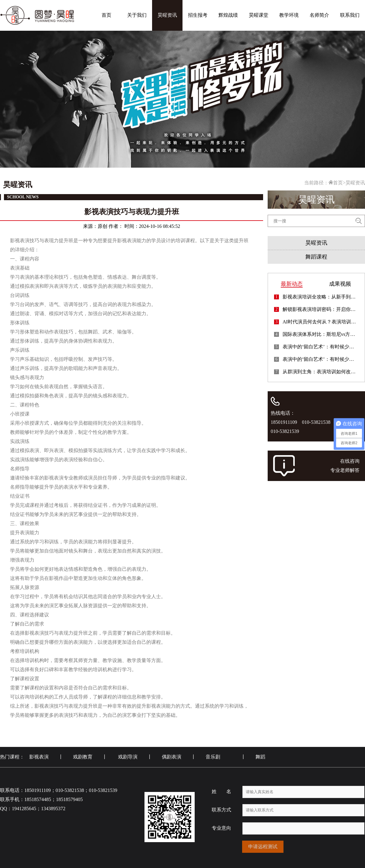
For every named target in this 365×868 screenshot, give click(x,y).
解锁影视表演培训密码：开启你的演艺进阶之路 (321, 309)
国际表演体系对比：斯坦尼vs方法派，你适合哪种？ (321, 334)
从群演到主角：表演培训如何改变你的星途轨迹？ (321, 372)
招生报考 (198, 15)
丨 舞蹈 (253, 757)
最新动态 (292, 284)
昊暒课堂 (259, 15)
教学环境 (289, 15)
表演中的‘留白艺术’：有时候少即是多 (321, 347)
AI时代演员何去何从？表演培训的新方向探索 (321, 322)
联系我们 (350, 15)
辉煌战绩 (228, 15)
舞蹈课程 (316, 257)
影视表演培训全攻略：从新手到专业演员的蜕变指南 (321, 297)
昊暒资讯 (167, 15)
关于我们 (137, 15)
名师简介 (319, 15)
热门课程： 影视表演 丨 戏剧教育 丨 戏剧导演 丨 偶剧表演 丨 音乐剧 (115, 757)
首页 (106, 15)
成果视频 (340, 284)
